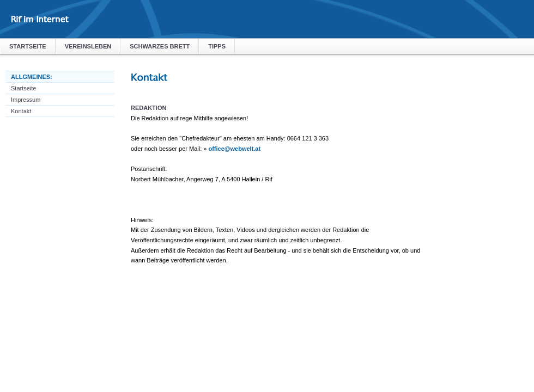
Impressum (26, 100)
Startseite (28, 46)
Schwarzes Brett (160, 46)
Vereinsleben (88, 46)
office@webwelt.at (234, 149)
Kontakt (21, 111)
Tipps (217, 46)
